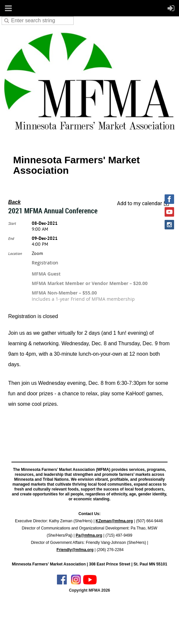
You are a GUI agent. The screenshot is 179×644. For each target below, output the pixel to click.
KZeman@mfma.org (114, 521)
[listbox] (144, 203)
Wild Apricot (119, 631)
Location (15, 253)
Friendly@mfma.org (75, 550)
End (11, 238)
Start (12, 223)
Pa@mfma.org (89, 535)
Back (14, 202)
